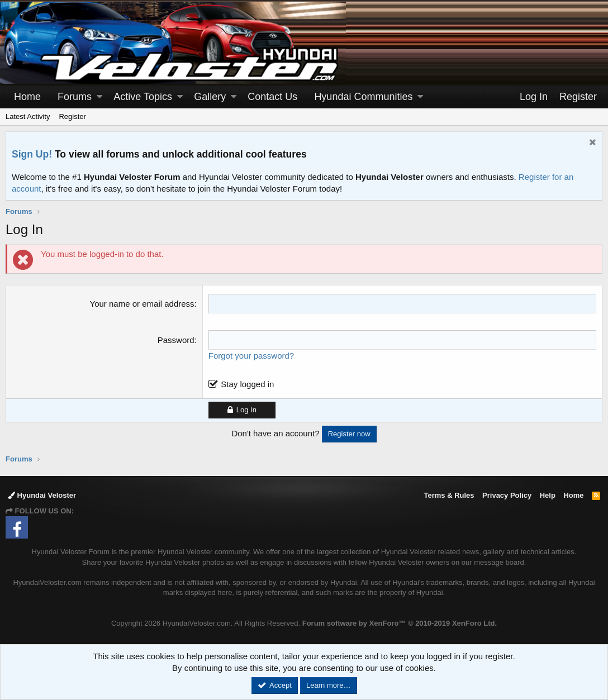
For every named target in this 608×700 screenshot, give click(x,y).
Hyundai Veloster (42, 495)
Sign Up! (32, 154)
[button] (99, 97)
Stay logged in (247, 384)
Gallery (210, 97)
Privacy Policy (507, 495)
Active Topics (143, 97)
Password (176, 340)
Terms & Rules (449, 495)
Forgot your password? (251, 356)
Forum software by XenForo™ (400, 623)
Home (27, 97)
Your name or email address (142, 304)
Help (548, 495)
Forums (75, 97)
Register (72, 116)
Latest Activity (28, 116)
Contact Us (272, 97)
